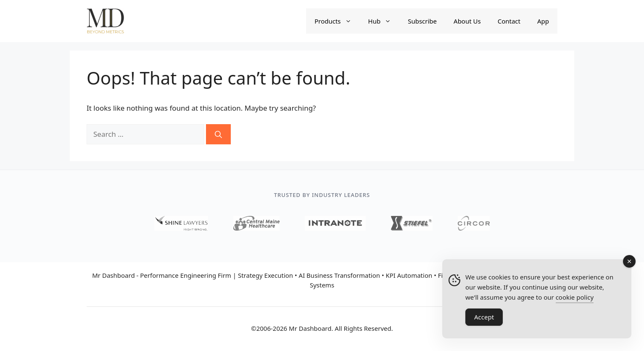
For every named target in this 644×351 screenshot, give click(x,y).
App (543, 21)
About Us (467, 21)
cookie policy (575, 297)
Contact (509, 21)
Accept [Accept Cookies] (484, 317)
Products (337, 21)
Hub (384, 21)
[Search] (218, 134)
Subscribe (422, 21)
